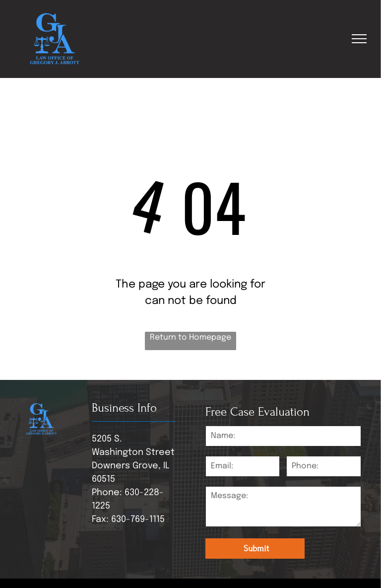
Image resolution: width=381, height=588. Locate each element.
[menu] (359, 39)
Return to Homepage (190, 337)
